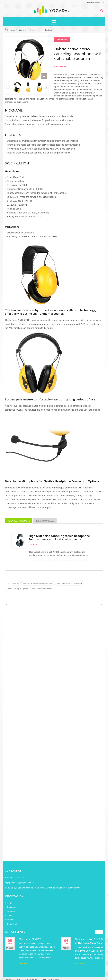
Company (11, 907)
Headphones (35, 30)
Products (11, 911)
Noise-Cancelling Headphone (17, 589)
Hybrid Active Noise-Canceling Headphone (38, 583)
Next (101, 932)
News (10, 916)
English (98, 2)
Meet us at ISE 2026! (30, 939)
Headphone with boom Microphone (70, 583)
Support (11, 920)
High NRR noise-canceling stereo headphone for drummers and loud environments (59, 538)
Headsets (48, 30)
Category (22, 30)
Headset (16, 583)
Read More (23, 963)
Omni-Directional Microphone (42, 589)
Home (12, 30)
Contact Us (12, 924)
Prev (97, 932)
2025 (10, 948)
